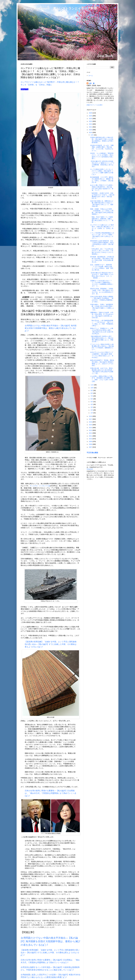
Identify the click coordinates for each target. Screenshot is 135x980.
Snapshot (90, 469)
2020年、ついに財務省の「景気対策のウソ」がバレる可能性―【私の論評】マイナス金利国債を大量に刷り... (102, 156)
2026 (91, 113)
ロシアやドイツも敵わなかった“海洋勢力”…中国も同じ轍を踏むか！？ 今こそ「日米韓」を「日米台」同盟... (103, 227)
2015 (91, 425)
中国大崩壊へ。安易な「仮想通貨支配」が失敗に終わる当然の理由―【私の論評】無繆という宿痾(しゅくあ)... (102, 307)
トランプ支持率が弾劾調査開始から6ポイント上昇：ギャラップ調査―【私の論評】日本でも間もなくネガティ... (102, 235)
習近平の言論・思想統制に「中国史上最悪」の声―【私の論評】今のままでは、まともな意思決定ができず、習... (102, 291)
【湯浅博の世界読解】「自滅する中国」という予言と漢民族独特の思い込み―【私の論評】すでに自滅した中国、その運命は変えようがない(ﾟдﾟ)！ (50, 953)
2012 (91, 433)
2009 (91, 441)
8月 (92, 393)
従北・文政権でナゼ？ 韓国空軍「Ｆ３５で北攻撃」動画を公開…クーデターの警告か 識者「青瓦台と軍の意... (102, 267)
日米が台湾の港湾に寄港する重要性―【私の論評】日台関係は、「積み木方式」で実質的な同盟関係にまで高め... (102, 299)
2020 (91, 130)
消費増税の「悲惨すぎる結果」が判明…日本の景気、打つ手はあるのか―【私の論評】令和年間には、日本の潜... (102, 315)
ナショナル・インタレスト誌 (40, 486)
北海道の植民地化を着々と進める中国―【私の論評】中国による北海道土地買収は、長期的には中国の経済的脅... (102, 140)
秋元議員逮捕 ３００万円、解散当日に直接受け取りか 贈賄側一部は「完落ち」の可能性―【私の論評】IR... (102, 180)
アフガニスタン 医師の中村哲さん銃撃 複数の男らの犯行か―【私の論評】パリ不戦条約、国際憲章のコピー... (102, 347)
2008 (91, 444)
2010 (91, 439)
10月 (92, 388)
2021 (91, 127)
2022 (91, 124)
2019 (91, 132)
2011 (91, 436)
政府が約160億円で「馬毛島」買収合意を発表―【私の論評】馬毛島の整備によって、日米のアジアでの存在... (102, 363)
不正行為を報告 (92, 453)
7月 (92, 396)
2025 (91, 116)
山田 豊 (92, 83)
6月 (92, 399)
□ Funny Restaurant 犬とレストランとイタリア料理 (59, 8)
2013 (91, 430)
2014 (91, 428)
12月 (92, 135)
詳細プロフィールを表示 (95, 105)
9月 (92, 390)
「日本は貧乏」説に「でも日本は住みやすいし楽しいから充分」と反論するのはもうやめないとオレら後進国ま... (102, 251)
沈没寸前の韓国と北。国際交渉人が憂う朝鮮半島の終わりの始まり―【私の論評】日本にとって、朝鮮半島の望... (102, 204)
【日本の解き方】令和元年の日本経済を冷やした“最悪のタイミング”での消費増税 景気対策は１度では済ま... (102, 164)
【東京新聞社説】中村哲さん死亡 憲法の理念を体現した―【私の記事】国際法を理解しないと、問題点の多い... (102, 339)
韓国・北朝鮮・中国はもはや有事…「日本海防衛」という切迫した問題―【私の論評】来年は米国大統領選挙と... (102, 212)
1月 (92, 413)
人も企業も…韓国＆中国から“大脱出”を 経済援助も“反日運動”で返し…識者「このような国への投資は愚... (102, 379)
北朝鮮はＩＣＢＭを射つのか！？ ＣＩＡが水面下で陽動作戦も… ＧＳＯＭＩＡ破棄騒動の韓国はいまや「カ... (102, 283)
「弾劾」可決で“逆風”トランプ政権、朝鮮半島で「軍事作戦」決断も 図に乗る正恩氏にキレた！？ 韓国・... (102, 220)
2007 (91, 447)
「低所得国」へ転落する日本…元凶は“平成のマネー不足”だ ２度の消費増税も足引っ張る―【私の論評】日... (102, 196)
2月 (92, 410)
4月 (92, 404)
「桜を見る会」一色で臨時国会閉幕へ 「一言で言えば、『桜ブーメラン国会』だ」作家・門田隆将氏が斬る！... (102, 323)
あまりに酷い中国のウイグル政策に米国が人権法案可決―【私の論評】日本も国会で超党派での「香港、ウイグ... (102, 188)
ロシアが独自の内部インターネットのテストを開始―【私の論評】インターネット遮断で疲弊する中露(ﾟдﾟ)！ (102, 172)
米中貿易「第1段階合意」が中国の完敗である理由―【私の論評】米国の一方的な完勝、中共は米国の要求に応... (102, 259)
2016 (91, 422)
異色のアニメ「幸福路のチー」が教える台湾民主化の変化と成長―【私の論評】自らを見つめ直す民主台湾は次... (102, 331)
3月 (92, 407)
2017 (91, 419)
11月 (92, 385)
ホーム (91, 76)
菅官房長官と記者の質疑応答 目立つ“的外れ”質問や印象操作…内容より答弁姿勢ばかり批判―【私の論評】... (102, 243)
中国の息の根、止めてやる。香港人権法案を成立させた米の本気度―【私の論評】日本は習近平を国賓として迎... (102, 371)
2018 (91, 416)
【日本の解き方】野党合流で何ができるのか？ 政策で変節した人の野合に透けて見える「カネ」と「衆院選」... (102, 275)
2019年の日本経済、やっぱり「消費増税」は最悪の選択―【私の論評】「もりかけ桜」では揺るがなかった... (102, 148)
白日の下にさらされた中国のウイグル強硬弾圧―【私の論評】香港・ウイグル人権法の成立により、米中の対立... (102, 355)
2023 (91, 121)
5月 (92, 402)
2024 (91, 119)
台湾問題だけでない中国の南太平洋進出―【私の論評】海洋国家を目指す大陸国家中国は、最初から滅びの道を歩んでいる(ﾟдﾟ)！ (51, 328)
